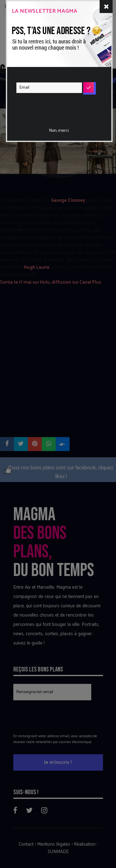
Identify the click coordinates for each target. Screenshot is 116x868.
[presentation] (54, 106)
